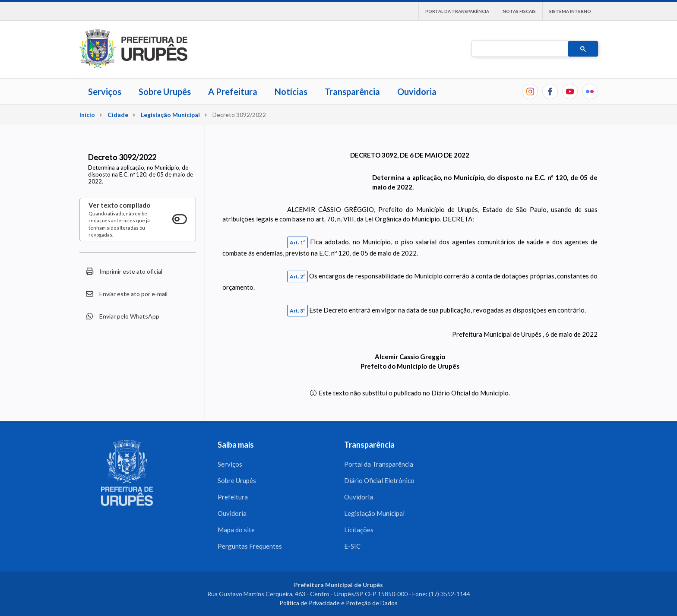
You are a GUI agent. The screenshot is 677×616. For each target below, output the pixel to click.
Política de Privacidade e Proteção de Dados (338, 603)
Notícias (291, 92)
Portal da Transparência (457, 11)
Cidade (118, 115)
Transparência (352, 92)
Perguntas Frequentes (250, 546)
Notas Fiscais (519, 11)
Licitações (359, 530)
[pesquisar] (519, 49)
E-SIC (352, 546)
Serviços (105, 92)
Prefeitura (233, 497)
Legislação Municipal (170, 115)
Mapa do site (236, 530)
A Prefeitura (233, 92)
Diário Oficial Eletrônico (379, 480)
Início (87, 115)
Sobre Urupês (165, 92)
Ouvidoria (417, 92)
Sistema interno (570, 11)
